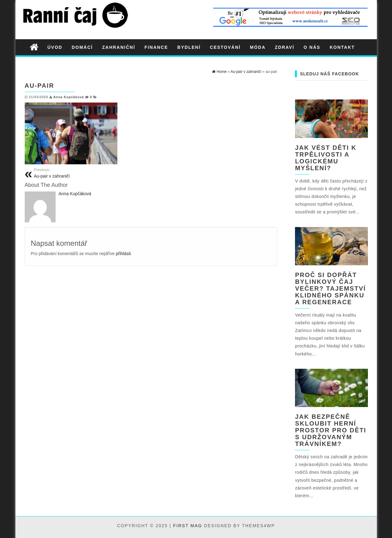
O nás (312, 47)
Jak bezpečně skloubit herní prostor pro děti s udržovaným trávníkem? (331, 430)
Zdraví (285, 47)
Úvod (55, 47)
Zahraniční (119, 47)
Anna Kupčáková (68, 97)
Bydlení (189, 47)
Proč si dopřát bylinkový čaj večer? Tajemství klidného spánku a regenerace (330, 288)
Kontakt (342, 47)
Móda (258, 47)
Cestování (225, 47)
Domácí (82, 47)
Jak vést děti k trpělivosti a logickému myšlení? (326, 158)
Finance (156, 47)
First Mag (188, 526)
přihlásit (123, 254)
